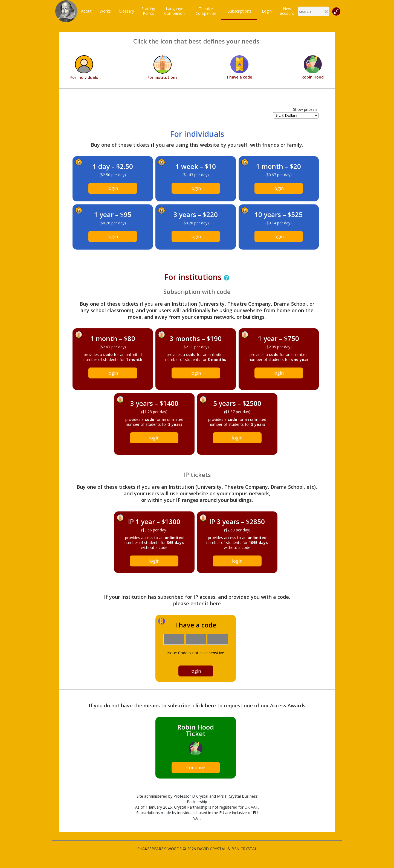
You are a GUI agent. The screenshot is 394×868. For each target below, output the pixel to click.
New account (287, 11)
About (86, 11)
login (113, 188)
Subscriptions (239, 11)
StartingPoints (148, 11)
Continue (196, 768)
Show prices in (306, 109)
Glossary (126, 11)
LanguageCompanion (174, 11)
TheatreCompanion (206, 11)
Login (267, 11)
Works (105, 11)
